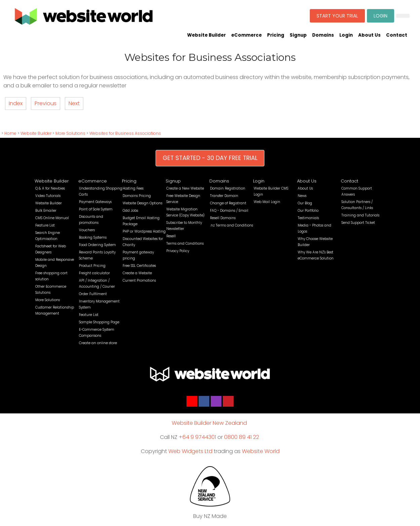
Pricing (276, 35)
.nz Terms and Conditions (232, 225)
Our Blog (305, 203)
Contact (397, 35)
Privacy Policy (178, 251)
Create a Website (137, 273)
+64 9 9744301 (197, 437)
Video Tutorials (48, 196)
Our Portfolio (308, 211)
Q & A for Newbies (50, 188)
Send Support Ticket (358, 223)
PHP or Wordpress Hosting (144, 231)
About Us (369, 35)
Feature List (45, 225)
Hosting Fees (133, 188)
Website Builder (206, 35)
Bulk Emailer (46, 211)
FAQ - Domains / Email (229, 211)
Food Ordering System (97, 245)
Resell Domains (223, 218)
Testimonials (308, 218)
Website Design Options (142, 203)
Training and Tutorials (360, 215)
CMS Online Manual (52, 218)
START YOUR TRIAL (337, 16)
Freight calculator (94, 273)
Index (16, 103)
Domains (323, 35)
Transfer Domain (224, 196)
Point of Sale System (96, 209)
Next (74, 103)
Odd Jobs (130, 211)
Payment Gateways (95, 202)
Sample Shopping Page (99, 322)
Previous (46, 103)
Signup (298, 35)
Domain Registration (228, 188)
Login (346, 35)
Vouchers (87, 230)
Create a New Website (185, 188)
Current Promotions (139, 280)
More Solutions (70, 133)
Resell (171, 236)
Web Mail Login (267, 202)
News (302, 196)
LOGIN (381, 16)
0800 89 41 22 (242, 437)
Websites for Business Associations (125, 133)
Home (10, 133)
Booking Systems (93, 237)
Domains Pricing (137, 196)
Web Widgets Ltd (190, 451)
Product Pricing (92, 266)
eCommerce (246, 35)
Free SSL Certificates (139, 266)
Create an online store (98, 343)
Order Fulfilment (93, 294)
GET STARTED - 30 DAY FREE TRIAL (210, 158)
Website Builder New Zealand (209, 423)
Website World (261, 451)
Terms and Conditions (185, 244)
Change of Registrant (228, 203)
